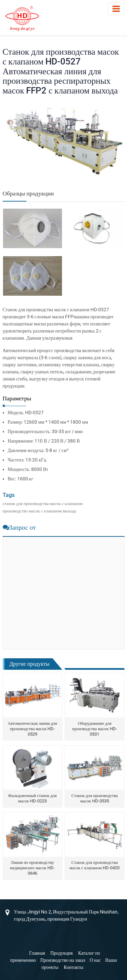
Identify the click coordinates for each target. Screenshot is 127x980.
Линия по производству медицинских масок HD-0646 (32, 868)
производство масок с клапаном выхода (39, 511)
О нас (95, 960)
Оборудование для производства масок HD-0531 (95, 729)
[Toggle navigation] (116, 9)
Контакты (73, 967)
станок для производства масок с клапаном (43, 504)
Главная (37, 953)
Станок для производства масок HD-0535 (95, 798)
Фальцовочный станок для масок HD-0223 (32, 798)
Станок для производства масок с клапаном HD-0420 (94, 865)
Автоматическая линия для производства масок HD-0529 (33, 729)
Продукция (62, 953)
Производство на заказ (63, 960)
